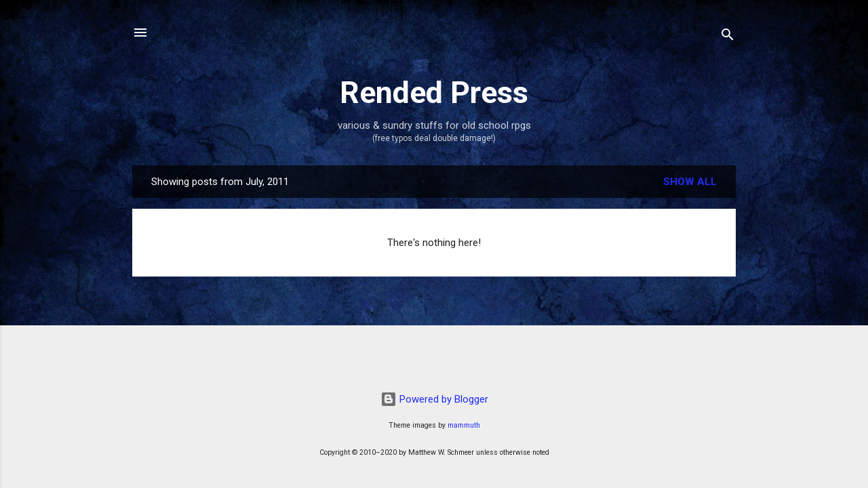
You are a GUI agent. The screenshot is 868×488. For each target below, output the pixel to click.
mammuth (464, 425)
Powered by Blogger (434, 399)
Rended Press (434, 93)
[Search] (728, 37)
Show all (690, 182)
